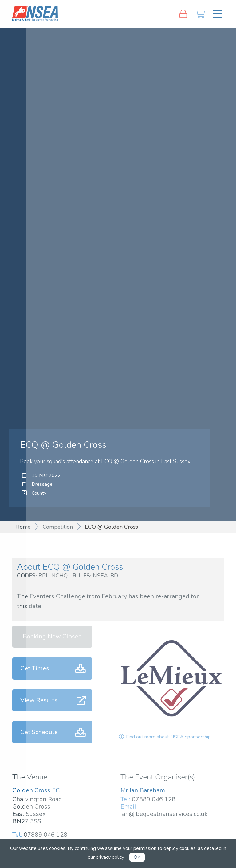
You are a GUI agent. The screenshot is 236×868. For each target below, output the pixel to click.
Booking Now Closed (52, 636)
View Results (39, 700)
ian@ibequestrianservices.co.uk (164, 814)
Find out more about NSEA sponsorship (164, 737)
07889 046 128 (45, 835)
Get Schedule (39, 732)
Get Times (35, 668)
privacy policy (110, 857)
